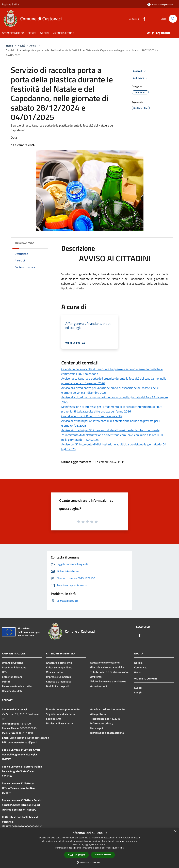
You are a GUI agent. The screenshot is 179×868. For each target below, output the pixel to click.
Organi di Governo (13, 663)
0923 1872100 (22, 724)
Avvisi (33, 46)
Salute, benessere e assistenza (108, 681)
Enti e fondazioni (12, 677)
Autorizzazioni (99, 686)
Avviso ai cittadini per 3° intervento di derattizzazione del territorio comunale (110, 430)
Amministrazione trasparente (107, 709)
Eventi (138, 688)
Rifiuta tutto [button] (103, 855)
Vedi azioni (141, 78)
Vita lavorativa (55, 672)
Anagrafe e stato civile (59, 663)
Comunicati (141, 667)
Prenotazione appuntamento (63, 709)
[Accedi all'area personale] (160, 4)
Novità (21, 46)
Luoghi (138, 692)
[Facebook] (143, 19)
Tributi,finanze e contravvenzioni (109, 672)
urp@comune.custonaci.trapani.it (29, 738)
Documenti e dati (12, 691)
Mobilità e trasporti (58, 686)
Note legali (97, 728)
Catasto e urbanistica (59, 681)
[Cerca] (173, 19)
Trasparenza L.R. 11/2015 (105, 719)
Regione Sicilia (10, 4)
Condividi (140, 71)
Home (9, 46)
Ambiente (96, 677)
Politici (6, 681)
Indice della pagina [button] (25, 243)
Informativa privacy (102, 723)
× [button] (175, 831)
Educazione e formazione (105, 663)
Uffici (5, 672)
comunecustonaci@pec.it (23, 742)
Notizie (138, 663)
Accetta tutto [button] (76, 855)
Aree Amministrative (14, 667)
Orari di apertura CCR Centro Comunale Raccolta (92, 416)
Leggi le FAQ (53, 719)
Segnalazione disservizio (61, 714)
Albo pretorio (98, 714)
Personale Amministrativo (17, 686)
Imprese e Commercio (59, 677)
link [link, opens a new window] (122, 848)
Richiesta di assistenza (60, 723)
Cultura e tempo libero (59, 667)
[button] (90, 862)
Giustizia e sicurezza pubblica (107, 667)
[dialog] (89, 848)
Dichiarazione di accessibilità (107, 733)
